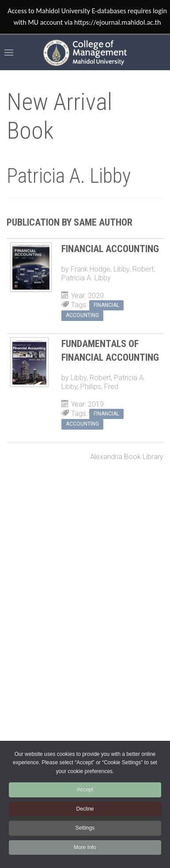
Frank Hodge (91, 269)
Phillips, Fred (99, 387)
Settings (85, 828)
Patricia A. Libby (86, 278)
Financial (106, 305)
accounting (82, 315)
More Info (85, 847)
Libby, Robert (134, 269)
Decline (85, 809)
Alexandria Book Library (127, 457)
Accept (85, 789)
